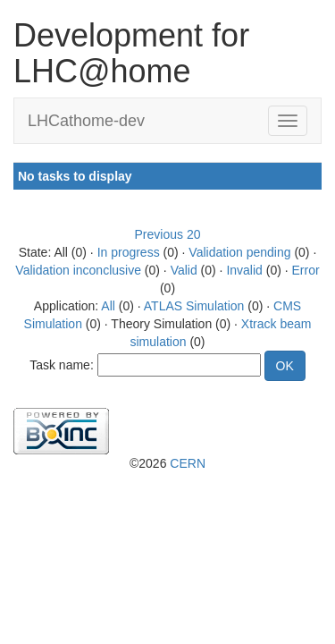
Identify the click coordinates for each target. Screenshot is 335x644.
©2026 (167, 463)
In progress (129, 252)
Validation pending (239, 252)
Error (306, 270)
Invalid (244, 270)
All (108, 306)
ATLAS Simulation (194, 306)
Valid (184, 270)
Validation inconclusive (78, 270)
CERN (188, 463)
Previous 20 (168, 234)
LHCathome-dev (86, 121)
